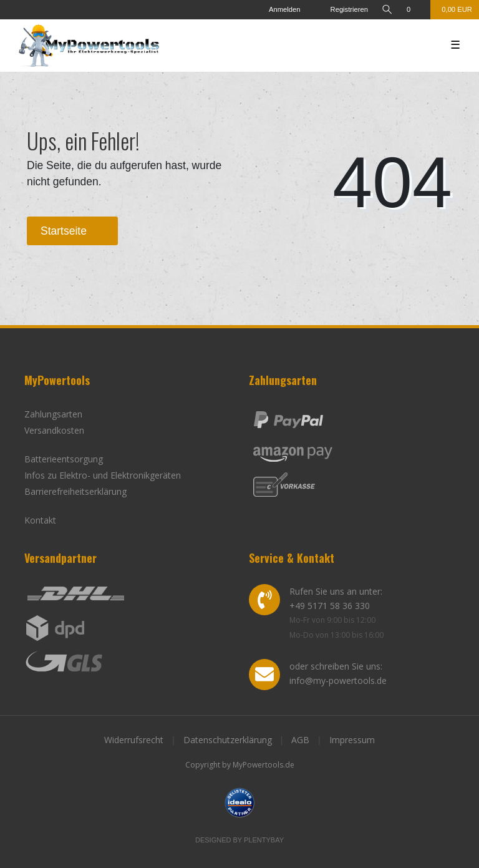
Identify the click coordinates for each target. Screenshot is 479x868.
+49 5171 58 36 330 (330, 606)
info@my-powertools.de (338, 680)
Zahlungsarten (53, 414)
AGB (300, 740)
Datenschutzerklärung (228, 740)
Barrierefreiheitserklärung (75, 491)
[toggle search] (387, 10)
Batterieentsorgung (64, 459)
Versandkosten (54, 430)
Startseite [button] (72, 231)
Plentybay (264, 840)
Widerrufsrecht (134, 740)
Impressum (352, 740)
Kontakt (40, 520)
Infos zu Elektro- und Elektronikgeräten (103, 475)
